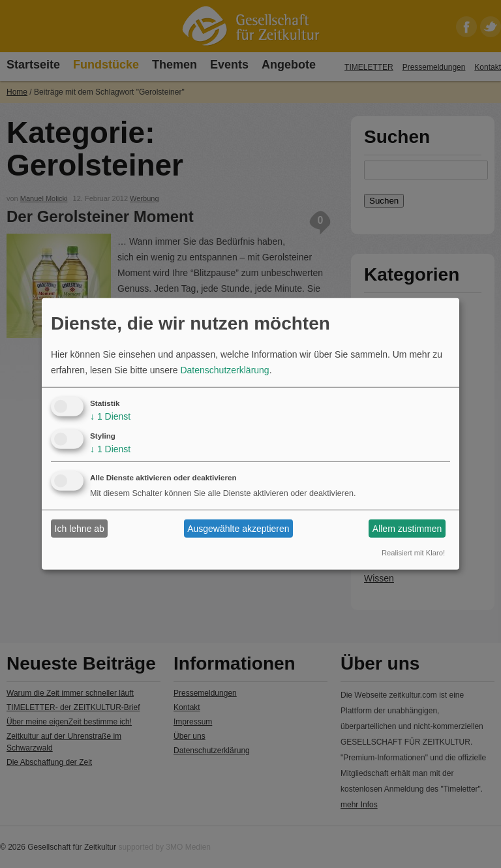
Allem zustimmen (407, 529)
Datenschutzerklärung (224, 370)
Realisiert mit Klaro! (413, 553)
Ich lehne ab (80, 529)
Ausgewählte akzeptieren (238, 529)
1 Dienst (110, 416)
